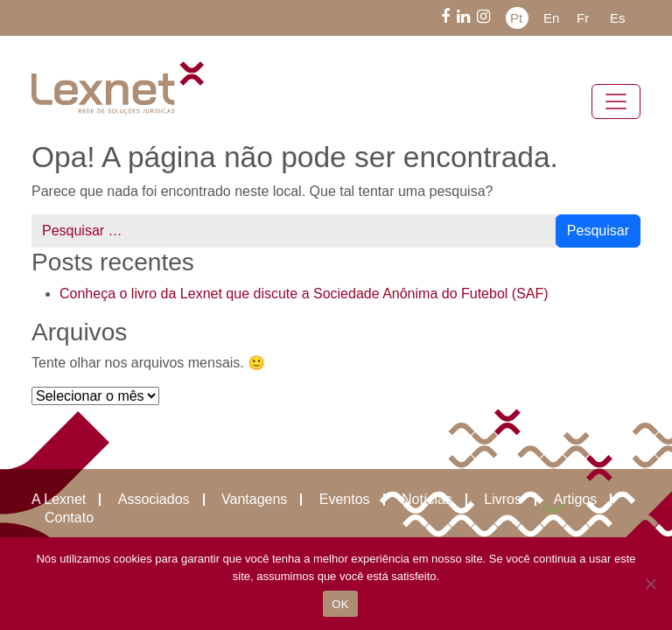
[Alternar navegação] (616, 101)
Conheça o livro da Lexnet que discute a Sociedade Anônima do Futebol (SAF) (304, 294)
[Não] (650, 584)
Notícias (427, 500)
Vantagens (254, 500)
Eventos (345, 500)
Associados (154, 500)
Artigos (575, 500)
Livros (503, 500)
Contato (69, 518)
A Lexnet (59, 500)
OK (340, 604)
